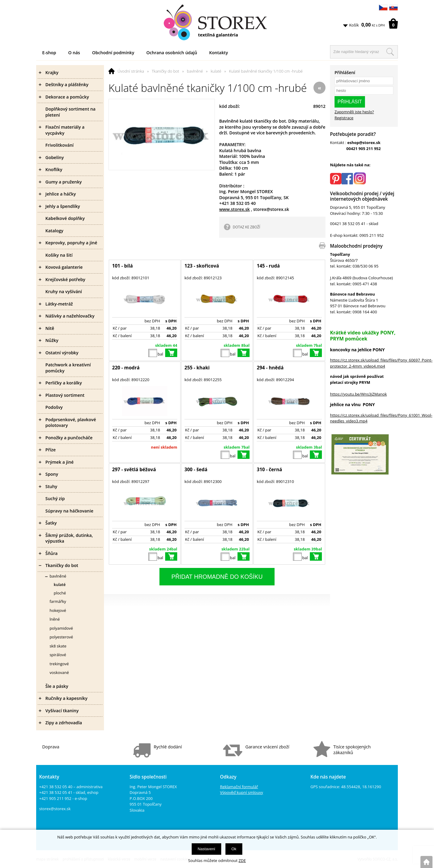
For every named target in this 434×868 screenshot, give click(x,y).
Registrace (344, 118)
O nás (74, 53)
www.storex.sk (234, 209)
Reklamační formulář (239, 787)
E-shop (49, 53)
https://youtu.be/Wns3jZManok (359, 394)
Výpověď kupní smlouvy (242, 792)
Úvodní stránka (131, 71)
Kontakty (219, 53)
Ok (234, 849)
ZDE (242, 860)
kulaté (216, 71)
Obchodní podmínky (113, 53)
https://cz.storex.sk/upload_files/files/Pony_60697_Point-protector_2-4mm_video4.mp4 (381, 363)
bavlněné (195, 71)
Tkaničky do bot (166, 71)
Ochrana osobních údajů (172, 53)
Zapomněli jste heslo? (354, 112)
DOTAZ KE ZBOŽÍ (246, 227)
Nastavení (207, 849)
